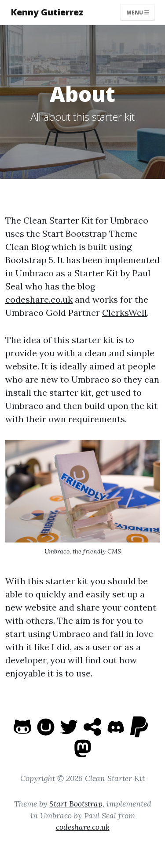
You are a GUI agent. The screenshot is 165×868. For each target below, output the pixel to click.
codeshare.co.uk (39, 299)
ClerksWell (125, 313)
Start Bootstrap (76, 804)
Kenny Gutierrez (47, 12)
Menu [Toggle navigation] (138, 12)
